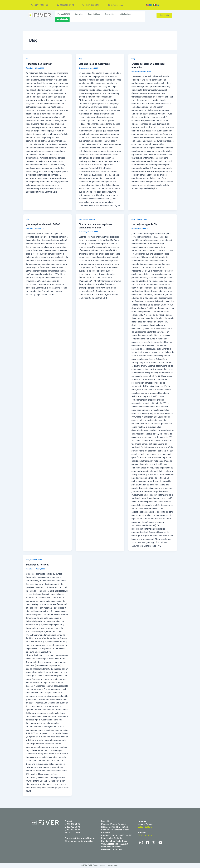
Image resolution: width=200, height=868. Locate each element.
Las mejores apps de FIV (146, 224)
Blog (28, 59)
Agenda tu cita (62, 19)
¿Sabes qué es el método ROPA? (45, 224)
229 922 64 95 (72, 824)
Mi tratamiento (126, 14)
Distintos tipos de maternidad (96, 64)
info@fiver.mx (89, 838)
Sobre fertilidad (95, 14)
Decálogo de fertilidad (39, 565)
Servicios (80, 14)
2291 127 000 (72, 833)
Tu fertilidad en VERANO (40, 64)
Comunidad (111, 14)
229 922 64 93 (72, 827)
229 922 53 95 (72, 830)
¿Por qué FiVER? (65, 14)
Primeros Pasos (90, 219)
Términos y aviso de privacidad (79, 841)
